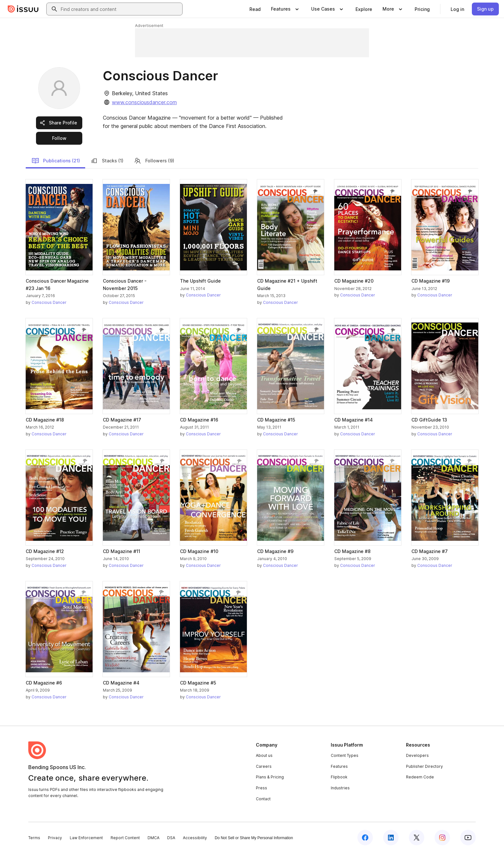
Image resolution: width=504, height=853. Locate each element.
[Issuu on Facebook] (365, 838)
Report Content (125, 838)
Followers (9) (154, 161)
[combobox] (120, 9)
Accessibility (195, 838)
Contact (263, 799)
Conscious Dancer (49, 302)
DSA (171, 838)
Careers (264, 766)
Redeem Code (420, 777)
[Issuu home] (23, 9)
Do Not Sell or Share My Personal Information (254, 838)
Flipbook (339, 777)
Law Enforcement (86, 838)
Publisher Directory (424, 766)
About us (264, 755)
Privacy (55, 838)
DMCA (153, 838)
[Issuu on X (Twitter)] (417, 838)
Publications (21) (56, 161)
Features (339, 766)
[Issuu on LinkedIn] (391, 838)
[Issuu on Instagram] (442, 838)
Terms (34, 838)
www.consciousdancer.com (144, 102)
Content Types (345, 755)
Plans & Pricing (270, 777)
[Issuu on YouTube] (468, 838)
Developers (417, 755)
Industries (340, 788)
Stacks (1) (107, 161)
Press (261, 788)
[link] (255, 9)
